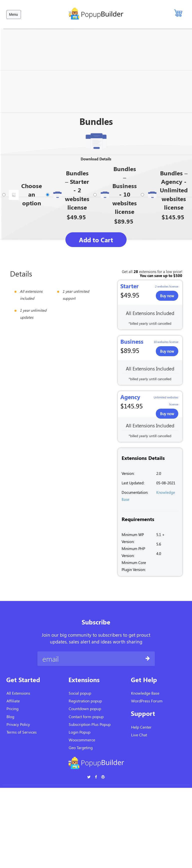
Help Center (141, 727)
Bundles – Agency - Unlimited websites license (174, 190)
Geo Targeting (81, 747)
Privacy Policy (18, 724)
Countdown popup (85, 709)
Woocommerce (82, 740)
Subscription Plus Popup (90, 724)
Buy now (167, 296)
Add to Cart (96, 240)
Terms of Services (22, 732)
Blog (10, 717)
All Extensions (18, 693)
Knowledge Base (145, 693)
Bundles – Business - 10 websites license (125, 190)
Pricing (12, 709)
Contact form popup (86, 717)
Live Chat (139, 735)
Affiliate (13, 701)
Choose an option (32, 194)
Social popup (80, 693)
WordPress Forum (147, 701)
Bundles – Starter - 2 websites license (77, 190)
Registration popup (85, 701)
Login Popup (80, 732)
